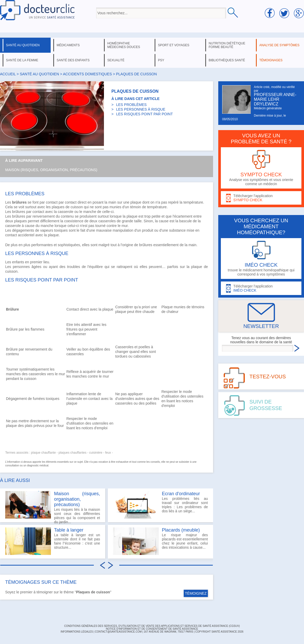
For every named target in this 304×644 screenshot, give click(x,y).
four (61, 426)
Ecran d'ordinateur (181, 494)
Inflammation (77, 394)
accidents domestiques (87, 74)
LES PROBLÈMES (131, 105)
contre (112, 226)
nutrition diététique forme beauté (227, 45)
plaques (58, 207)
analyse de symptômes (279, 45)
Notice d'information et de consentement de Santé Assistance (152, 629)
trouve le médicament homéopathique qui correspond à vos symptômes (261, 259)
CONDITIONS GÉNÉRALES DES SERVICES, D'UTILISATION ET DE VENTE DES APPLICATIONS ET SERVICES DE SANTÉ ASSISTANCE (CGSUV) (152, 626)
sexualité (116, 60)
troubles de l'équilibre (85, 267)
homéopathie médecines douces (124, 45)
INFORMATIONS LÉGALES (77, 632)
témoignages (271, 60)
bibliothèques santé (227, 60)
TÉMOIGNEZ (196, 593)
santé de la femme (22, 60)
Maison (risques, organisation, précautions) (51, 170)
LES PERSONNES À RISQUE (141, 109)
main (112, 202)
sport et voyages (174, 45)
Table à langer (69, 530)
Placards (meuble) (181, 530)
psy (161, 60)
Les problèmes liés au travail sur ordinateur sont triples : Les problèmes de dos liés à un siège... (160, 505)
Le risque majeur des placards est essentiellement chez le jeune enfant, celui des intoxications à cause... (160, 541)
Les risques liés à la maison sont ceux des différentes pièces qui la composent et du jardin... (53, 507)
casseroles (107, 221)
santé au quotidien (23, 45)
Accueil (8, 74)
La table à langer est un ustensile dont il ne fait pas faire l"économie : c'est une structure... (53, 541)
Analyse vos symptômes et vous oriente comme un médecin (261, 168)
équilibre (96, 349)
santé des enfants (73, 60)
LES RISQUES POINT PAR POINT (144, 114)
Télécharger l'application (261, 198)
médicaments (68, 45)
